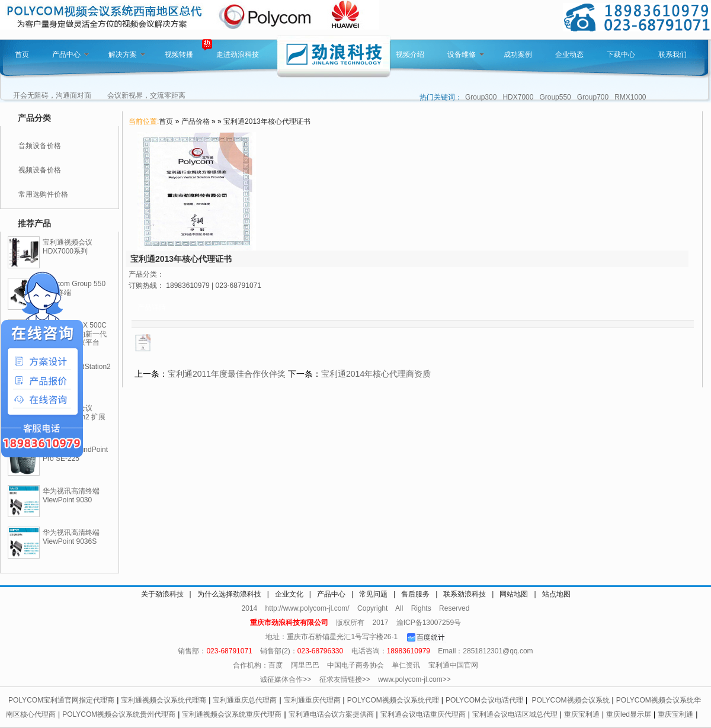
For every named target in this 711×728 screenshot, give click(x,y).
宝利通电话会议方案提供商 (331, 714)
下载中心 (621, 54)
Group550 (555, 97)
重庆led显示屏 (629, 714)
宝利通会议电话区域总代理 (515, 714)
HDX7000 (518, 97)
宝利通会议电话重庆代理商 (423, 714)
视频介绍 (410, 54)
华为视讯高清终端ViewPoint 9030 (71, 496)
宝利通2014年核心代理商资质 (376, 374)
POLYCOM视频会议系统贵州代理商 (119, 714)
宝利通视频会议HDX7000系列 (68, 247)
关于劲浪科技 (162, 594)
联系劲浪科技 (465, 594)
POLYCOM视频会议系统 (570, 700)
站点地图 (556, 594)
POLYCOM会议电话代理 (484, 700)
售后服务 (415, 594)
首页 (22, 54)
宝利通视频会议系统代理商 (164, 700)
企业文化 (289, 594)
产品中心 (71, 54)
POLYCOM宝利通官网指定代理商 (61, 700)
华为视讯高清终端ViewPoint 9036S (71, 537)
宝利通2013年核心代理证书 (267, 121)
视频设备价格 (40, 170)
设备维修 (466, 54)
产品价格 (196, 121)
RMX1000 (630, 97)
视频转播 (179, 54)
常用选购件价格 (43, 194)
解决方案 (127, 54)
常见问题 (373, 594)
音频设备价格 (40, 146)
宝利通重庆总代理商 (245, 700)
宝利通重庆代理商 (312, 700)
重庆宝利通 (582, 714)
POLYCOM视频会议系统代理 (393, 700)
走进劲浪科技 (238, 54)
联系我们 (672, 54)
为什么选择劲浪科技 (229, 594)
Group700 (593, 97)
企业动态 (569, 54)
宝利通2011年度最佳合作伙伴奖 (227, 374)
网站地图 (514, 594)
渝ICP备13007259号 (429, 623)
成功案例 (518, 54)
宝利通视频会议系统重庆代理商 (232, 714)
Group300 (481, 97)
